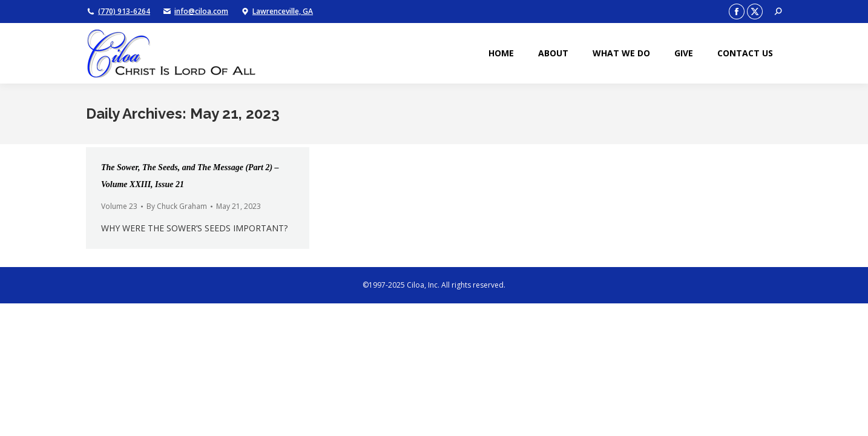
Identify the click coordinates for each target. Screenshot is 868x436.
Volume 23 (119, 206)
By (177, 206)
